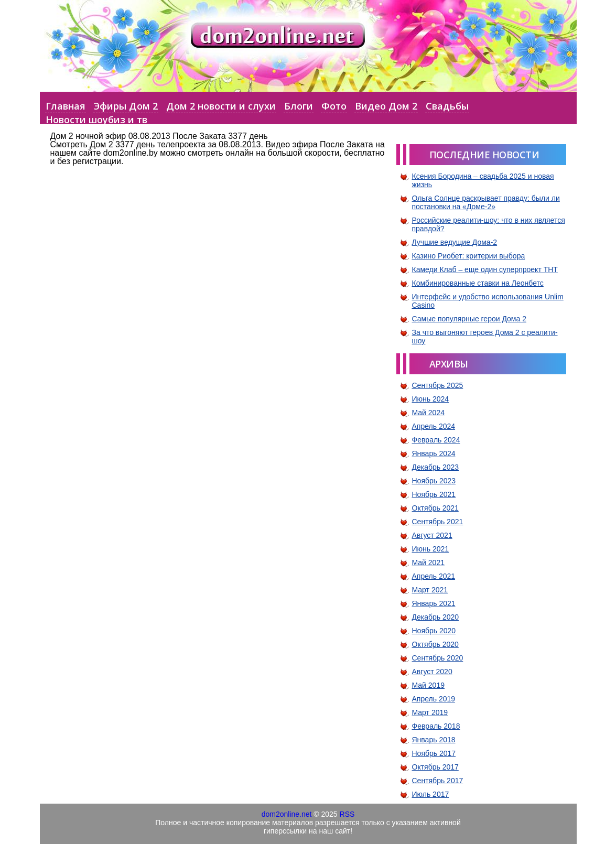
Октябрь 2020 (435, 644)
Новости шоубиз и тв (96, 120)
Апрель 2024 (434, 426)
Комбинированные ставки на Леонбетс (478, 283)
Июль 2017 (431, 794)
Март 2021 (430, 590)
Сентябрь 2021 (438, 522)
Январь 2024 (434, 453)
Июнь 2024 (431, 399)
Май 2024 (428, 413)
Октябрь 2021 (435, 508)
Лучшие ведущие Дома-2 (455, 242)
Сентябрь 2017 (438, 781)
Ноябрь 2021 (434, 494)
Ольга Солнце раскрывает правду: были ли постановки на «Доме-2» (486, 202)
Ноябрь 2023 (434, 481)
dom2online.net (287, 814)
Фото (334, 106)
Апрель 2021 (434, 576)
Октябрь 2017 (435, 767)
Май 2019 (428, 685)
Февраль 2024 (436, 440)
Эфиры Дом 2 (126, 106)
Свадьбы (447, 106)
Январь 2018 (434, 740)
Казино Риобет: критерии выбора (469, 256)
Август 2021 (432, 535)
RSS (347, 814)
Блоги (299, 106)
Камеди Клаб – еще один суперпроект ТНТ (485, 269)
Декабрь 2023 (436, 467)
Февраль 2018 (436, 726)
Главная (66, 106)
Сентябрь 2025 (438, 385)
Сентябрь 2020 (438, 658)
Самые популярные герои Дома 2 (469, 319)
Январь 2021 (434, 603)
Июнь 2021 (431, 549)
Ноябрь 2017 (434, 753)
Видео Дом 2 (386, 106)
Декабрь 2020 (436, 617)
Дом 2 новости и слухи (221, 106)
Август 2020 (432, 672)
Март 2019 (430, 712)
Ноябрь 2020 (434, 631)
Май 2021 (428, 562)
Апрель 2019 (434, 699)
